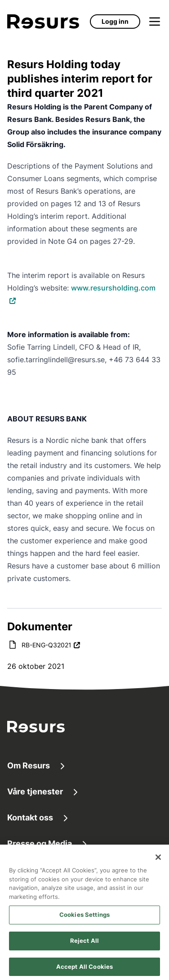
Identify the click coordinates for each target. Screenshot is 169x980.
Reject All (84, 944)
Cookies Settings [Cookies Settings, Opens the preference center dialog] (84, 918)
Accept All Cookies (84, 970)
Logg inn (115, 21)
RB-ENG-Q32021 (47, 645)
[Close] (158, 860)
